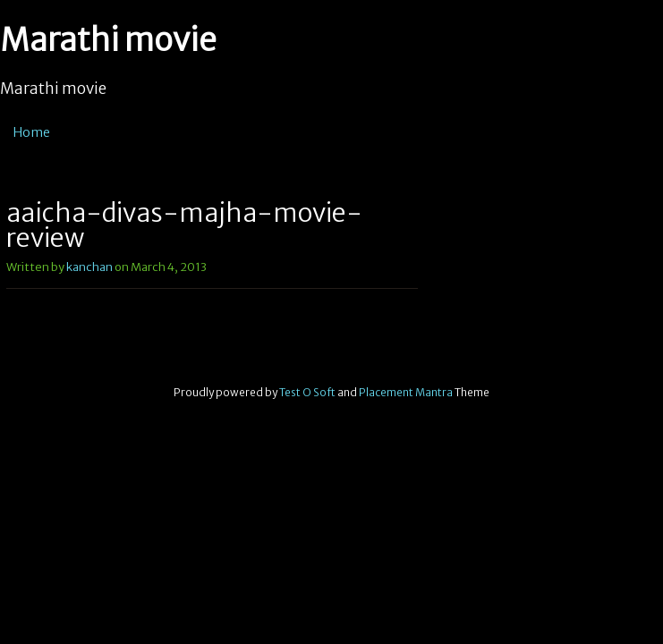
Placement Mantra (406, 392)
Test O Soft (307, 392)
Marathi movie (108, 40)
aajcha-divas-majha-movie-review (184, 225)
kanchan (89, 267)
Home (32, 132)
